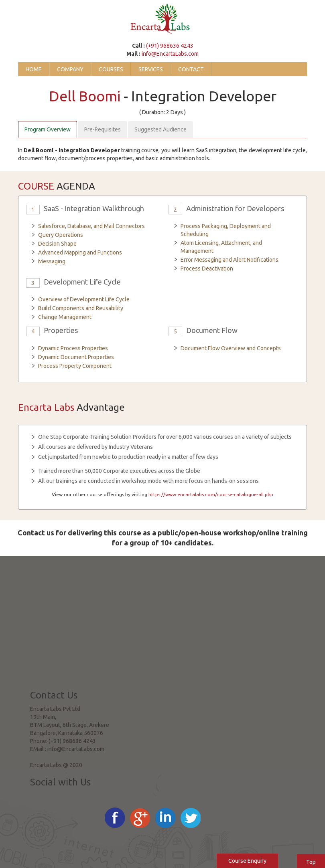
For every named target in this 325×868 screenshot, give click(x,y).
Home (34, 69)
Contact (191, 69)
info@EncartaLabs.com (170, 54)
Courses (111, 69)
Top (311, 862)
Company (70, 69)
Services (151, 69)
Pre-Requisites (103, 129)
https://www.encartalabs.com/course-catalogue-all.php (211, 494)
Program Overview (48, 129)
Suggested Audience (160, 129)
